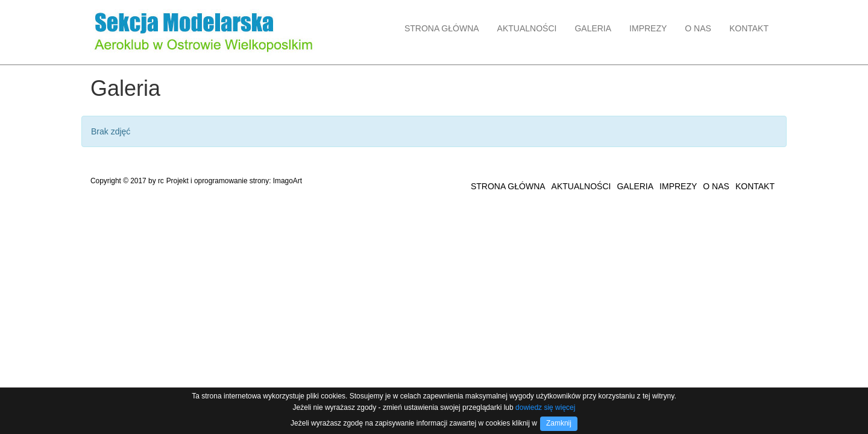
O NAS (698, 28)
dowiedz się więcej (545, 407)
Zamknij (559, 423)
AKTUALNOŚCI (527, 28)
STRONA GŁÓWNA (442, 28)
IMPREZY (648, 28)
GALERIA (593, 28)
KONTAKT (749, 28)
